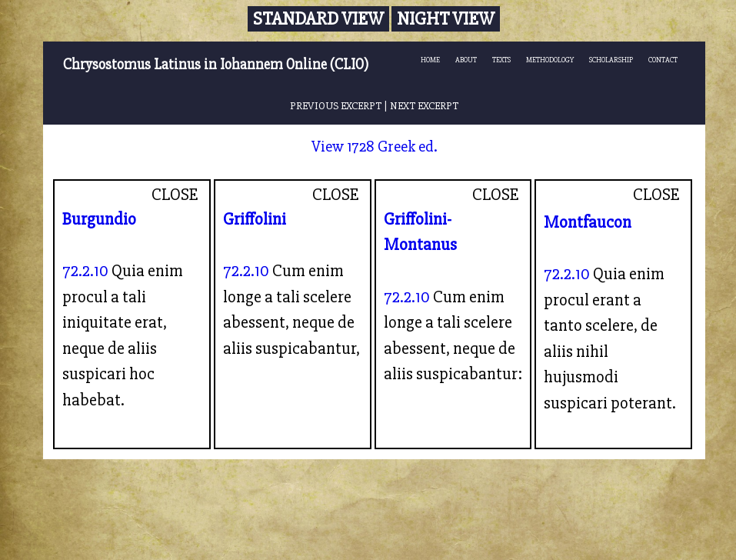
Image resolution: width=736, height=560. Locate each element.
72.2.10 (85, 271)
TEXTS (501, 60)
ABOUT (466, 60)
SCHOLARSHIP (611, 60)
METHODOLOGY (550, 60)
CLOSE (175, 195)
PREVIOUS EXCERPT (336, 106)
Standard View (318, 19)
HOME (430, 60)
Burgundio (99, 219)
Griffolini (255, 219)
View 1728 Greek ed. (375, 147)
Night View (446, 19)
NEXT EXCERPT (424, 106)
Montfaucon (588, 222)
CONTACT (663, 60)
